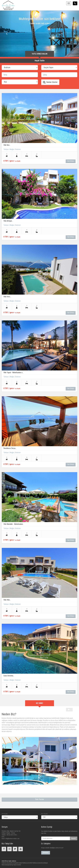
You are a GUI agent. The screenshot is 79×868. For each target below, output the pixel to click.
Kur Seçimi (44, 814)
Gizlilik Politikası (33, 863)
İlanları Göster (50, 82)
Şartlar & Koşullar (14, 863)
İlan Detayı (71, 161)
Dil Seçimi (5, 814)
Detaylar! (46, 853)
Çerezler (40, 863)
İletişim (46, 863)
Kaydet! (74, 838)
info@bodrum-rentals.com (12, 839)
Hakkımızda (5, 863)
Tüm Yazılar (39, 799)
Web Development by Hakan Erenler (11, 865)
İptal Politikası (23, 863)
